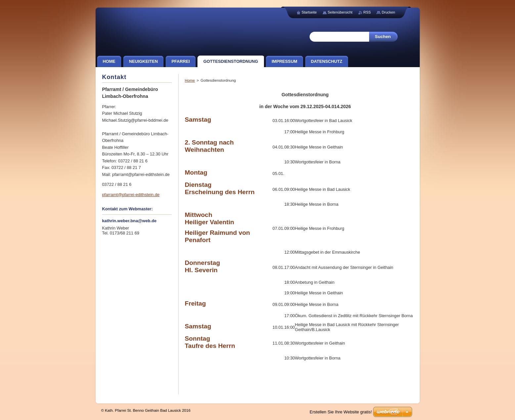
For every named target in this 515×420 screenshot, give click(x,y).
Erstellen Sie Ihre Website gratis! (341, 412)
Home (190, 80)
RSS (367, 12)
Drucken (388, 12)
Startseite (309, 12)
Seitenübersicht (340, 12)
